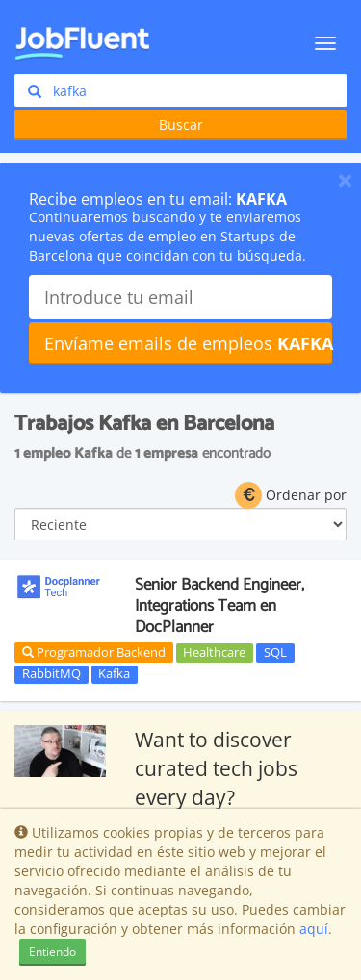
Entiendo (52, 952)
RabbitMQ (52, 674)
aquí (314, 929)
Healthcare (214, 652)
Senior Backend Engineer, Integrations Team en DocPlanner (219, 606)
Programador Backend (94, 652)
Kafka (114, 674)
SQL (275, 652)
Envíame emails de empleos (188, 343)
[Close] (345, 180)
